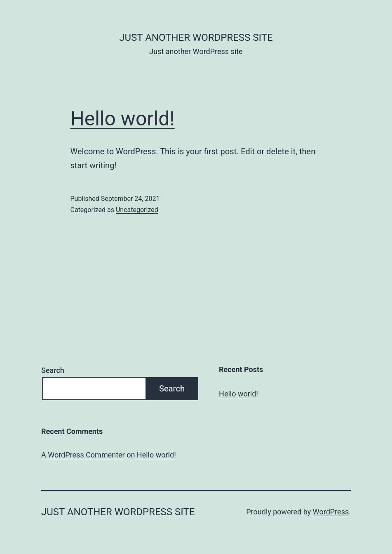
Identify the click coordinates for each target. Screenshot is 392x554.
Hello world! (123, 119)
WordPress (331, 512)
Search (53, 370)
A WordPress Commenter (83, 455)
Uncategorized (137, 210)
